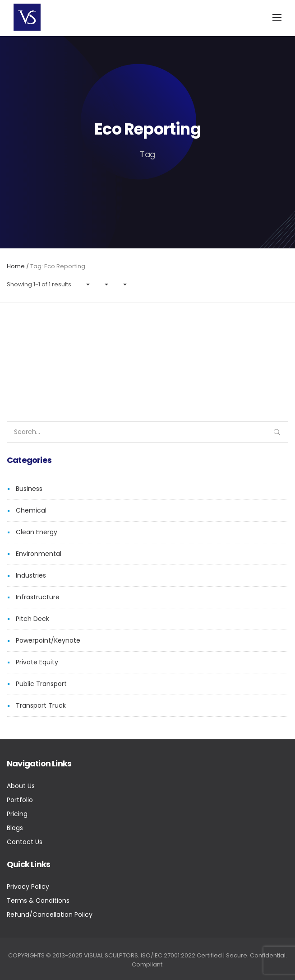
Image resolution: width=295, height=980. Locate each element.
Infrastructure (38, 597)
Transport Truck (41, 705)
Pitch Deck (32, 619)
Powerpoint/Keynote (48, 640)
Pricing (17, 814)
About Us (21, 786)
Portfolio (20, 800)
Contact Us (25, 842)
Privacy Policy (28, 887)
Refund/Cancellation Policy (50, 915)
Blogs (15, 828)
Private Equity (37, 662)
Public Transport (41, 684)
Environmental (39, 554)
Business (29, 489)
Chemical (31, 510)
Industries (31, 575)
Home (16, 266)
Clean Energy (37, 532)
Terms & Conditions (38, 901)
